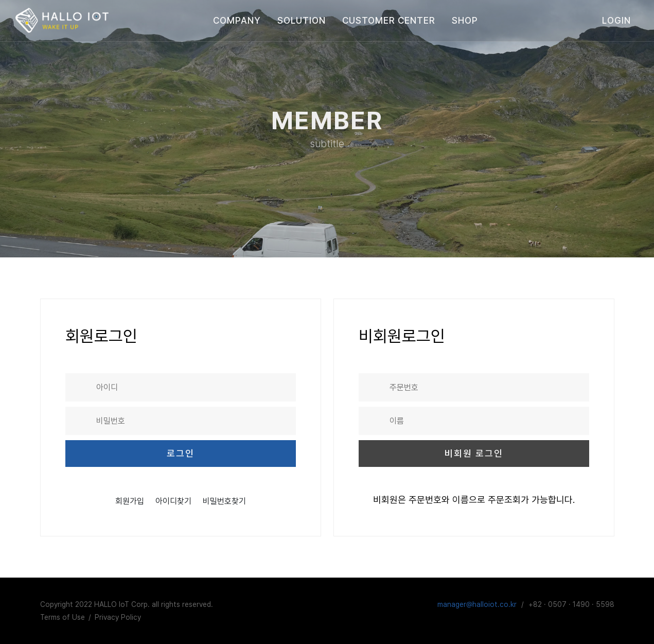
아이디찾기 (173, 501)
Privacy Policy (118, 617)
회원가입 (130, 501)
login (616, 20)
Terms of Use (63, 617)
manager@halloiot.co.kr (477, 604)
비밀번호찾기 (224, 501)
